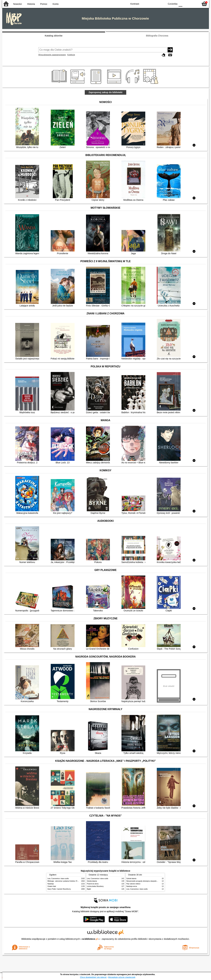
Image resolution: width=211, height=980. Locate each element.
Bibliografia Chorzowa (157, 36)
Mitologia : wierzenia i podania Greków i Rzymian (65, 881)
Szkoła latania (92, 881)
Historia (31, 4)
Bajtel (89, 889)
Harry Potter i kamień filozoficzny (59, 889)
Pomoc (44, 4)
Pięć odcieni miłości (133, 884)
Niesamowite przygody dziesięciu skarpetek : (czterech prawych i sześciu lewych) (155, 881)
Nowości (17, 4)
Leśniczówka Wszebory (95, 886)
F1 (186, 4)
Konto (56, 4)
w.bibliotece (90, 939)
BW (150, 4)
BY (162, 4)
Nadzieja (51, 884)
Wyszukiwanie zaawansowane (52, 55)
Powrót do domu (93, 884)
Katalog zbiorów (54, 36)
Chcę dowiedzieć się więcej (93, 977)
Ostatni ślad (52, 886)
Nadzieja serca (132, 886)
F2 (193, 4)
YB (156, 4)
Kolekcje (71, 55)
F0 (181, 4)
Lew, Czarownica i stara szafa (58, 879)
